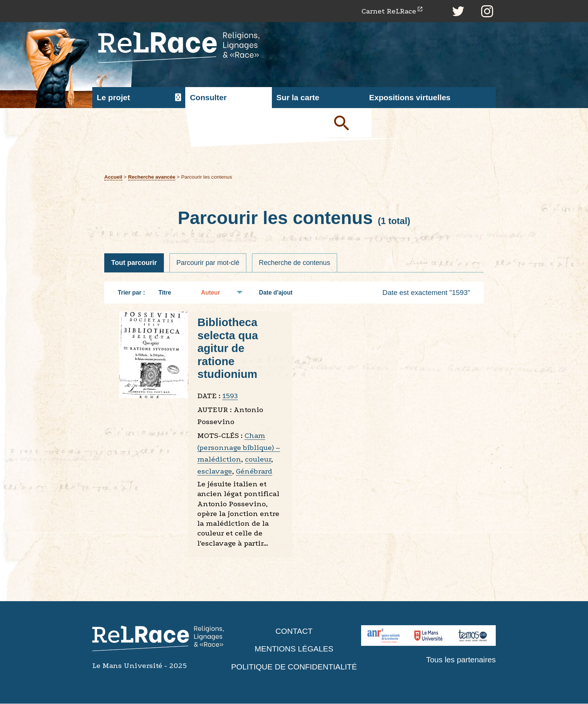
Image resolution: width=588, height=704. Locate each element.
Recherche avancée (152, 177)
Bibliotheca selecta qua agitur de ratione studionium (228, 349)
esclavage (215, 472)
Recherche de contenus (295, 263)
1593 (230, 396)
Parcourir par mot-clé (208, 263)
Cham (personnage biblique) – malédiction (239, 448)
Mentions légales (294, 649)
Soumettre (350, 123)
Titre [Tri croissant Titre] (168, 293)
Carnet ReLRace (388, 11)
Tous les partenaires (460, 660)
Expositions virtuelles (410, 98)
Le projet (113, 98)
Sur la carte (298, 98)
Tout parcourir (134, 263)
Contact (294, 631)
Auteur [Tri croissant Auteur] (214, 293)
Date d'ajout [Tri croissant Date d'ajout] (280, 293)
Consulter (208, 98)
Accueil (113, 177)
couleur (258, 460)
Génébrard (254, 472)
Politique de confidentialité (294, 667)
